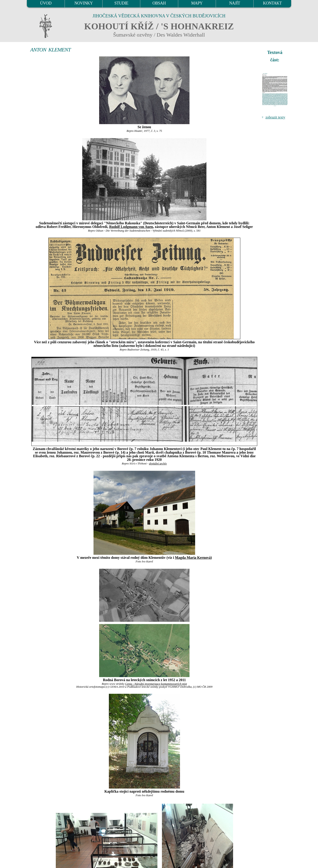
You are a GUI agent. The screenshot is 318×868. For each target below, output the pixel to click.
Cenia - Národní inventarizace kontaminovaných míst (156, 684)
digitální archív (158, 464)
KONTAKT (272, 3)
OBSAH (159, 3)
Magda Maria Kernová (193, 558)
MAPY (197, 3)
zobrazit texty (275, 117)
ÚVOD (46, 3)
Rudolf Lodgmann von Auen (131, 227)
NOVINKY (84, 3)
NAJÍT (235, 3)
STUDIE (122, 3)
